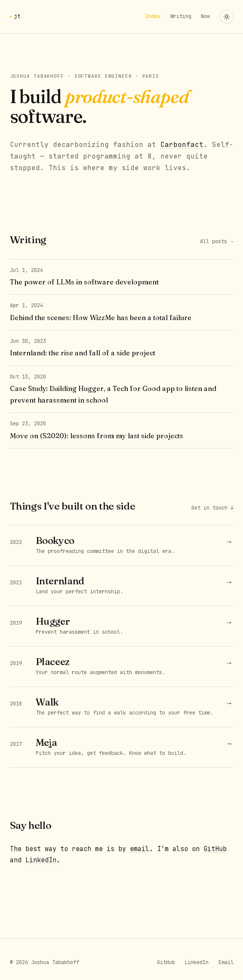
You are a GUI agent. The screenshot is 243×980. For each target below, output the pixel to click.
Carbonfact (182, 145)
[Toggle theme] (227, 17)
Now (205, 16)
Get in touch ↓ (212, 508)
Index (153, 16)
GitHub (215, 849)
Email (226, 962)
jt (17, 16)
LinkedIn (41, 860)
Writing (181, 16)
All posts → (217, 241)
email (140, 849)
